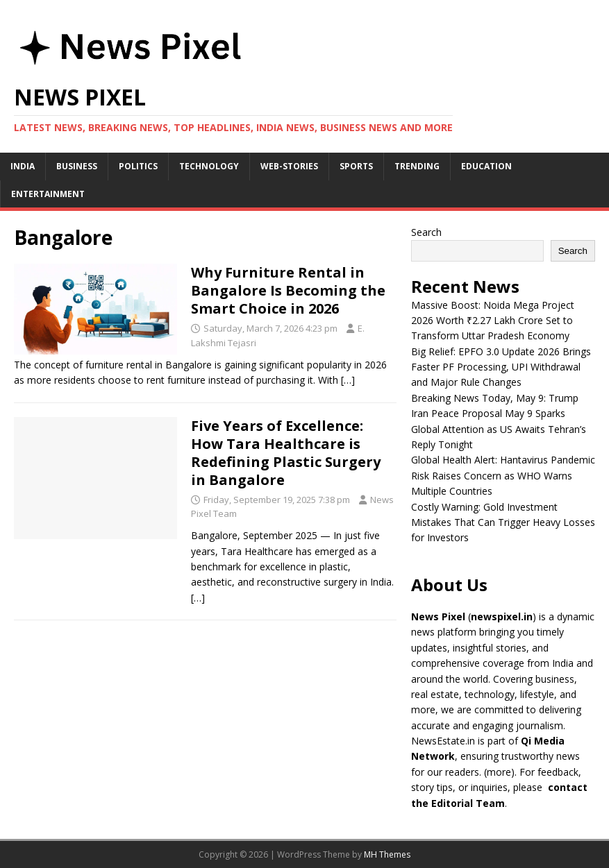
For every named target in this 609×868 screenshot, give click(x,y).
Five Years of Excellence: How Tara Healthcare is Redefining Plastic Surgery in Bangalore (286, 453)
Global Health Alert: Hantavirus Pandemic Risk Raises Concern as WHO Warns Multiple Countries (503, 475)
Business (77, 166)
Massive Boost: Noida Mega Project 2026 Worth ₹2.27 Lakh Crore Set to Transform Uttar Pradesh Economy (493, 321)
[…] (348, 380)
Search (426, 232)
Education (486, 166)
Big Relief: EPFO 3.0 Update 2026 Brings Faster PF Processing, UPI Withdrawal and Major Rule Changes (501, 367)
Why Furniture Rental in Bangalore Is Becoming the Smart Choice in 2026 (288, 290)
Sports (356, 166)
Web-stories (289, 166)
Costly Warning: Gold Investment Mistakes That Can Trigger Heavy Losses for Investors (503, 522)
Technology (209, 166)
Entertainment (48, 194)
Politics (138, 166)
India (23, 166)
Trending (417, 166)
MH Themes (387, 854)
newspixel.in (502, 616)
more (499, 772)
